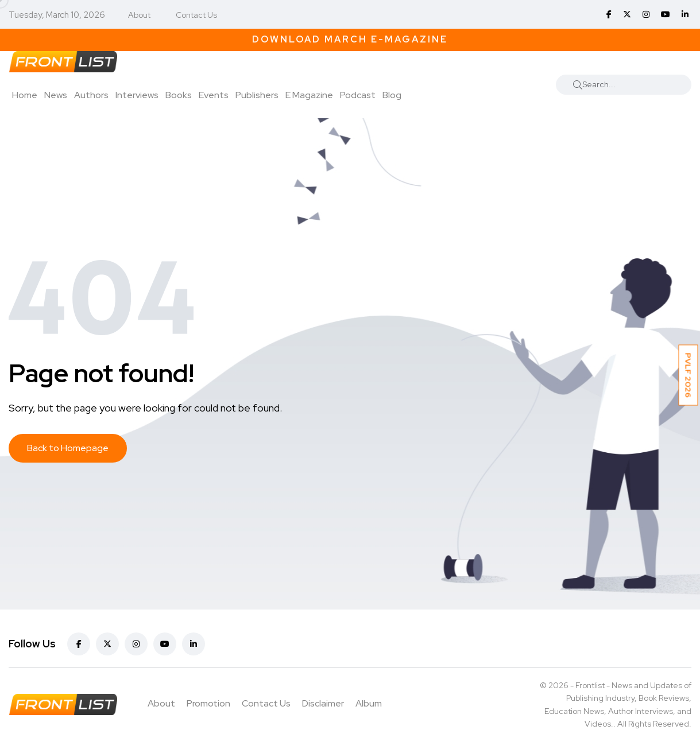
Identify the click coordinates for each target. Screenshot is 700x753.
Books (179, 95)
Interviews (137, 95)
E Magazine (309, 95)
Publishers (257, 95)
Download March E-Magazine (350, 39)
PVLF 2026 (689, 375)
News (56, 95)
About (139, 15)
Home (25, 95)
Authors (91, 95)
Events (214, 95)
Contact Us (196, 15)
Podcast (358, 95)
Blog (392, 95)
